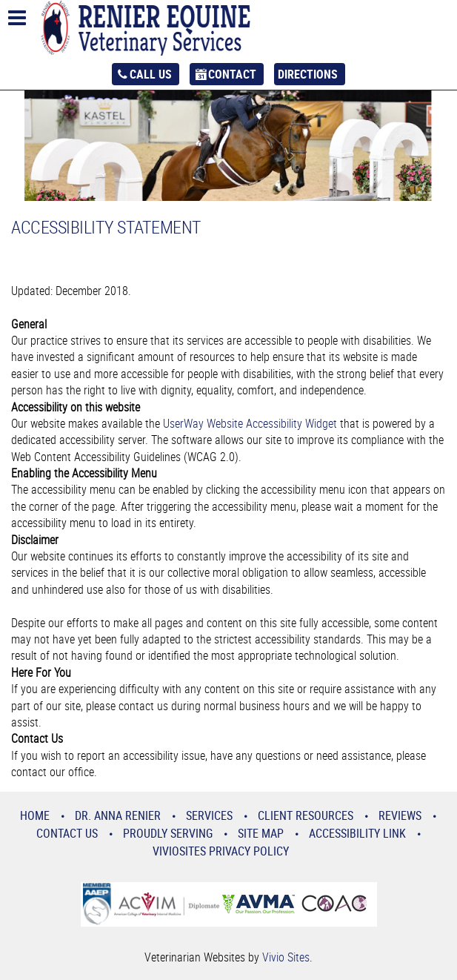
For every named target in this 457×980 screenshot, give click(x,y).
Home (35, 815)
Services (209, 815)
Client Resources (306, 815)
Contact (232, 74)
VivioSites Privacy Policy (221, 851)
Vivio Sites (286, 957)
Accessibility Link (357, 833)
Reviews (400, 815)
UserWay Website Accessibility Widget (250, 423)
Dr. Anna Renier (118, 815)
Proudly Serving (168, 833)
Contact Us (67, 833)
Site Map (261, 833)
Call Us (151, 74)
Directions (308, 74)
